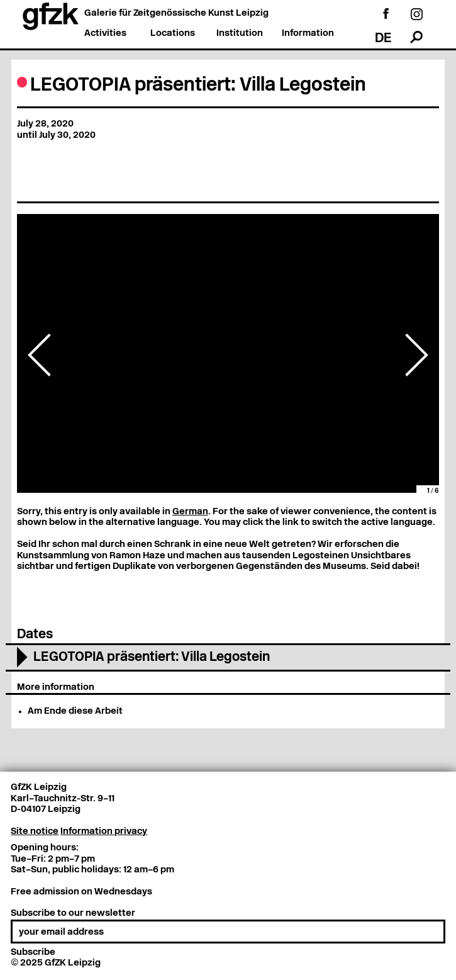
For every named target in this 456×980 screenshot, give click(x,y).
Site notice (35, 832)
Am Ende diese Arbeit (75, 712)
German (190, 512)
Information (308, 34)
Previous (40, 355)
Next (416, 355)
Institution (240, 34)
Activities (105, 34)
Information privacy (104, 832)
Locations (173, 34)
